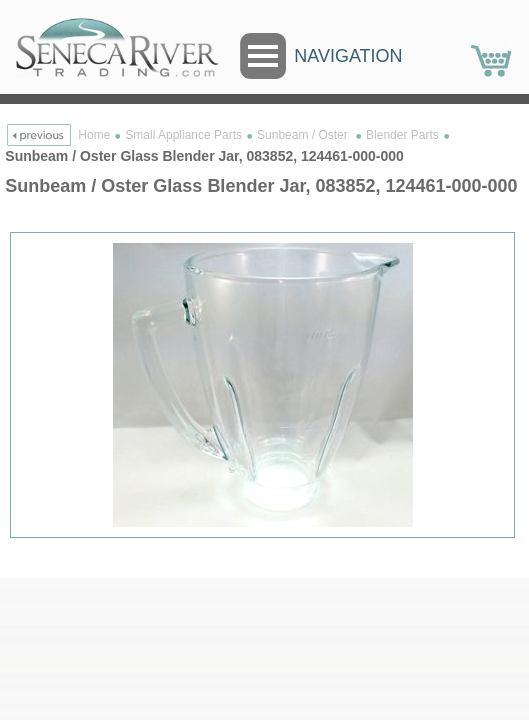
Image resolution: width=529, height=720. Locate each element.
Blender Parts (402, 135)
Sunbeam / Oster (304, 135)
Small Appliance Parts (183, 135)
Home (94, 135)
